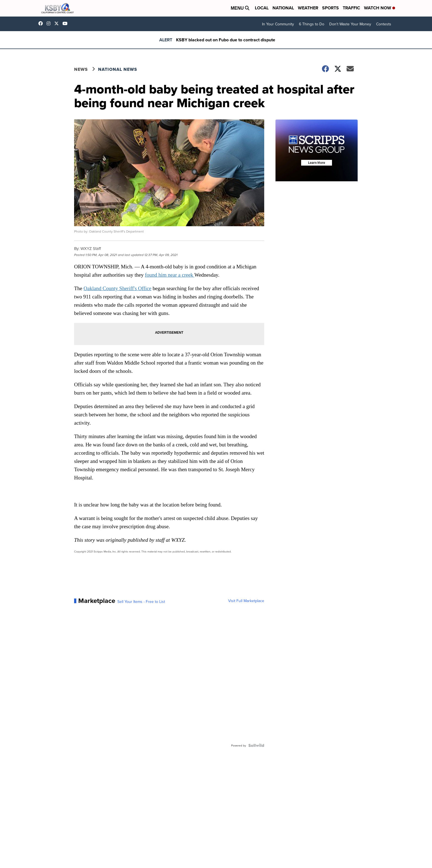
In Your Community (278, 24)
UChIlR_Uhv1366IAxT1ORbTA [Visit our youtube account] (66, 23)
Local (262, 8)
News (81, 69)
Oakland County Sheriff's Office (117, 288)
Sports (330, 8)
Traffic (351, 8)
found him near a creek (170, 275)
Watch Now (380, 8)
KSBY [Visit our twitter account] (58, 23)
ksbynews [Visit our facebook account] (42, 23)
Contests (384, 24)
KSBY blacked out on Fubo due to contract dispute (226, 40)
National (283, 8)
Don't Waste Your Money (350, 24)
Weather (308, 8)
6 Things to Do (312, 24)
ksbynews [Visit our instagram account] (50, 23)
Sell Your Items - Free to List (141, 602)
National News (118, 69)
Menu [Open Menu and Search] (240, 8)
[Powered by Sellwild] (256, 745)
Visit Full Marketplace (246, 601)
